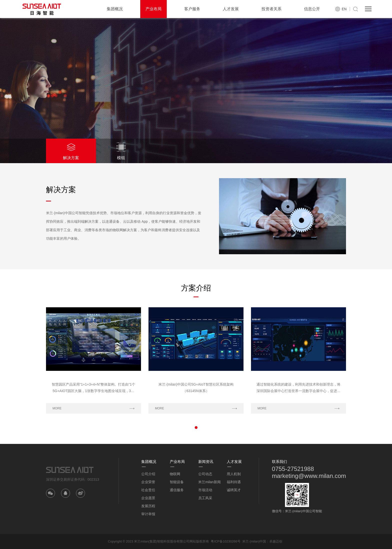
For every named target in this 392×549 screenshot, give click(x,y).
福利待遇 (234, 482)
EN (344, 9)
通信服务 (177, 490)
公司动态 (205, 474)
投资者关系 (271, 9)
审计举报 (148, 514)
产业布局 (153, 9)
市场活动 (205, 490)
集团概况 (115, 9)
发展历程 (148, 506)
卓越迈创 (276, 541)
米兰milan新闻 (209, 482)
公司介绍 (148, 474)
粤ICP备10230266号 (226, 541)
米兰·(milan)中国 (254, 541)
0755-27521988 (293, 469)
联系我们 (279, 462)
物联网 (175, 474)
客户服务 (192, 9)
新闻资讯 (206, 462)
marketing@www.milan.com (309, 476)
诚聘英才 (234, 490)
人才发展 (231, 9)
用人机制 (234, 474)
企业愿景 (148, 498)
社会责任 (148, 490)
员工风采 (205, 498)
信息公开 (312, 9)
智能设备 (177, 482)
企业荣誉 (148, 482)
